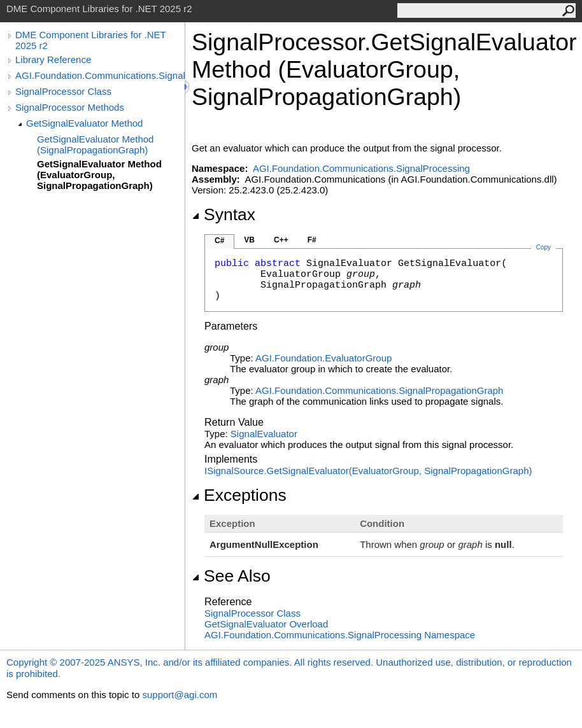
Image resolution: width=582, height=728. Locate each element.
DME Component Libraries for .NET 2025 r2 (90, 40)
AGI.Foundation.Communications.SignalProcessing (100, 75)
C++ (281, 240)
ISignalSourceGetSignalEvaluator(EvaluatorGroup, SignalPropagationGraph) (368, 471)
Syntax (224, 214)
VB (249, 240)
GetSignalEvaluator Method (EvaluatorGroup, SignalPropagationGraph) (99, 175)
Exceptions (239, 495)
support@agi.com (180, 695)
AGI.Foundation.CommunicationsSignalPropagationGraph (379, 390)
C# (219, 241)
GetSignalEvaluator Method (84, 123)
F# (312, 240)
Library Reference (53, 59)
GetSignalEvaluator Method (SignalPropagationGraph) (95, 144)
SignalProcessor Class (63, 91)
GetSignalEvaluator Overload (266, 624)
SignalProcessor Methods (70, 107)
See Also (231, 576)
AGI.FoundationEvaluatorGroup (323, 358)
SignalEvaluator (264, 434)
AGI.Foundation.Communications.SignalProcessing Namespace (340, 635)
